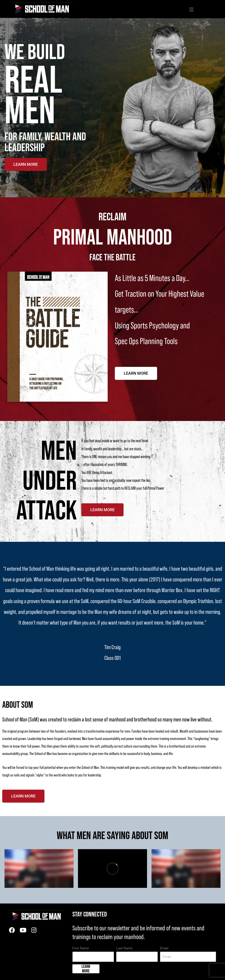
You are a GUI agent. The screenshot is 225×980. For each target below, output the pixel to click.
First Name (81, 948)
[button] (133, 10)
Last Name (124, 948)
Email (164, 948)
